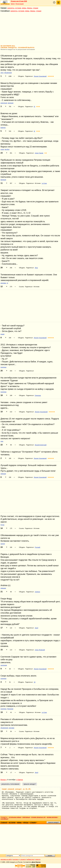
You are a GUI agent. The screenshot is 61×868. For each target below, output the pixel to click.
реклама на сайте (6, 859)
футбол (7, 149)
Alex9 (36, 628)
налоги (3, 544)
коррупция (4, 103)
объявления (8, 73)
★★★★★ (51, 76)
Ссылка (21, 287)
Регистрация (20, 4)
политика (3, 367)
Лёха (36, 268)
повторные (26, 817)
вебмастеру (30, 859)
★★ (46, 153)
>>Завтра (19, 780)
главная (4, 823)
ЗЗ (35, 682)
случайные (4, 819)
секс (2, 441)
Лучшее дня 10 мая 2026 (19, 1)
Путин (2, 525)
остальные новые (15, 817)
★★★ (38, 107)
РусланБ (37, 547)
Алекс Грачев (39, 153)
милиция (11, 103)
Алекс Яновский (40, 650)
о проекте (23, 859)
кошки (2, 334)
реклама (3, 283)
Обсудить (21, 76)
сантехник (4, 665)
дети (2, 73)
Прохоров (10, 709)
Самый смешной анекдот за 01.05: (17, 789)
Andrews (37, 592)
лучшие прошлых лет (38, 817)
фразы (30, 8)
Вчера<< (4, 780)
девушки (3, 474)
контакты (16, 859)
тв (7, 283)
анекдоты (11, 8)
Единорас (38, 396)
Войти (13, 4)
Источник (38, 183)
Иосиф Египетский (41, 445)
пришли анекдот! (53, 822)
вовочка (3, 128)
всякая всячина (52, 817)
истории (18, 8)
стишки (36, 8)
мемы (24, 8)
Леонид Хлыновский (40, 76)
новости (38, 859)
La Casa (44, 183)
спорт (2, 149)
